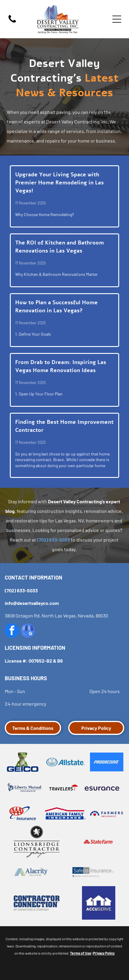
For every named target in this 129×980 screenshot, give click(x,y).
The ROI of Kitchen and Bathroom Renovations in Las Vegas (60, 247)
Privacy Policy (104, 953)
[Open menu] (117, 19)
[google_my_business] (28, 631)
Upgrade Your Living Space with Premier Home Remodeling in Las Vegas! (59, 183)
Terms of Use (81, 953)
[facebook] (12, 631)
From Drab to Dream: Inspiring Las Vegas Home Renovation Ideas (61, 366)
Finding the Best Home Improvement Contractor (64, 426)
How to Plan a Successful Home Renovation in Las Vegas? (56, 306)
